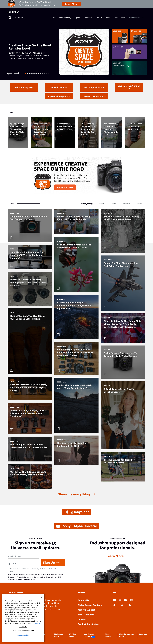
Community (88, 18)
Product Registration (89, 624)
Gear (116, 18)
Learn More (71, 4)
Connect (99, 18)
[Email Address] (23, 556)
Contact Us (83, 600)
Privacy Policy (22, 577)
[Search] (143, 18)
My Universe (134, 18)
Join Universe (86, 614)
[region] (23, 618)
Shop (123, 18)
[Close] (42, 597)
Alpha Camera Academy (62, 18)
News (82, 619)
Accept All (23, 627)
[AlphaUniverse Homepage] (16, 18)
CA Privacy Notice (29, 579)
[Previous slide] (10, 73)
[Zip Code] (23, 563)
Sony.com (143, 634)
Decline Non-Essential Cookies (23, 630)
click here (19, 579)
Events (108, 18)
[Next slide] (16, 73)
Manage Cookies (23, 635)
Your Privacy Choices (90, 635)
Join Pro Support (86, 610)
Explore (77, 18)
